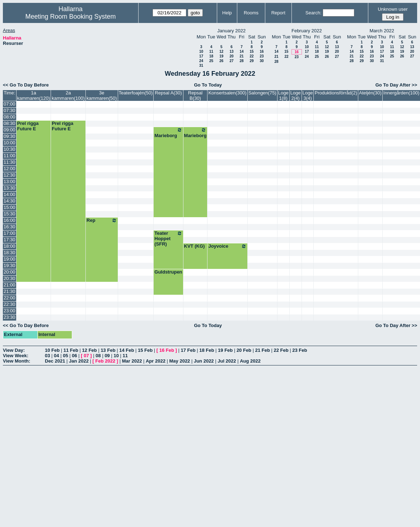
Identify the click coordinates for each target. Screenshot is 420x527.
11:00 (10, 156)
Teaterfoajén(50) (136, 93)
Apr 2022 (156, 361)
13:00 (10, 181)
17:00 (10, 233)
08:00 (10, 117)
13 (231, 52)
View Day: (14, 350)
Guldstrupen (168, 272)
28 (241, 61)
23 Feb (300, 350)
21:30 (10, 291)
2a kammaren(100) (68, 95)
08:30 (10, 123)
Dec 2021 (55, 361)
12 (221, 52)
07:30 (10, 110)
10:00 (10, 143)
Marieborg (168, 133)
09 (107, 356)
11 (211, 52)
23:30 (10, 317)
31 (201, 66)
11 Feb (71, 350)
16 (262, 52)
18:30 (10, 253)
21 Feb (263, 350)
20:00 (10, 272)
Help (227, 13)
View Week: (16, 356)
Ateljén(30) (370, 93)
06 (74, 356)
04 (56, 356)
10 (201, 52)
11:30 (10, 162)
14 (241, 52)
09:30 (10, 136)
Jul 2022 (227, 361)
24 (201, 61)
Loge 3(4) (308, 95)
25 (211, 61)
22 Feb (281, 350)
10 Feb (52, 350)
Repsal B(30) (195, 95)
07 (86, 356)
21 (241, 56)
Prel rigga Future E (28, 126)
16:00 (10, 220)
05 (65, 356)
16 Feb (167, 350)
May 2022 (180, 361)
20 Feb (244, 350)
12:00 (10, 169)
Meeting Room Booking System (70, 17)
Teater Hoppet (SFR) (168, 239)
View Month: (17, 361)
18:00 (10, 246)
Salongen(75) (262, 93)
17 (201, 56)
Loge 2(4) (296, 95)
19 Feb (225, 350)
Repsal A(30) (168, 93)
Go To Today (208, 85)
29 (251, 61)
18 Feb (207, 350)
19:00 (10, 259)
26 (221, 61)
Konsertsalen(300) (227, 93)
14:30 (10, 201)
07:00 (10, 104)
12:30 (10, 175)
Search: (314, 13)
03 (47, 356)
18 (211, 56)
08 (98, 356)
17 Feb (188, 350)
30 (262, 61)
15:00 (10, 207)
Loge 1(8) (283, 95)
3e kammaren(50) (102, 95)
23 (262, 56)
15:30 (10, 214)
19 (221, 56)
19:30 (10, 265)
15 (251, 52)
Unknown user (393, 9)
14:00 (10, 194)
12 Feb (90, 350)
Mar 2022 (132, 361)
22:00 (10, 298)
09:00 (10, 130)
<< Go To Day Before (26, 85)
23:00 (10, 311)
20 (231, 56)
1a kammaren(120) (34, 95)
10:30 (10, 149)
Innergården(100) (401, 93)
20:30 (10, 278)
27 (231, 61)
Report (278, 13)
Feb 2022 (106, 361)
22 (251, 56)
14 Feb (127, 350)
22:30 (10, 304)
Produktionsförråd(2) (336, 93)
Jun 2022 (204, 361)
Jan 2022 (79, 361)
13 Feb (108, 350)
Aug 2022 (250, 361)
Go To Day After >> (396, 85)
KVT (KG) (195, 246)
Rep (102, 220)
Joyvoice (227, 246)
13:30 (10, 188)
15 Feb (145, 350)
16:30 (10, 227)
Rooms (251, 13)
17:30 (10, 240)
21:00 (10, 285)
